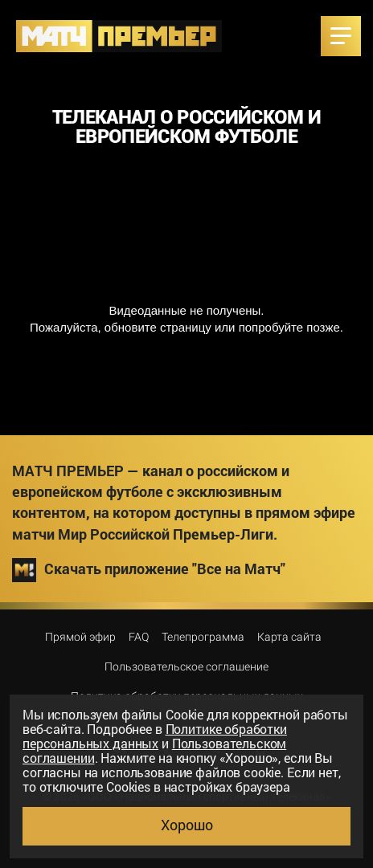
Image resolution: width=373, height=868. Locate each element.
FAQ (139, 637)
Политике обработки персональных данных (155, 736)
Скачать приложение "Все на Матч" (149, 570)
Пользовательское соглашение (186, 666)
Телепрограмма (203, 637)
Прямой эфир (80, 637)
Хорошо (187, 825)
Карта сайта (289, 637)
